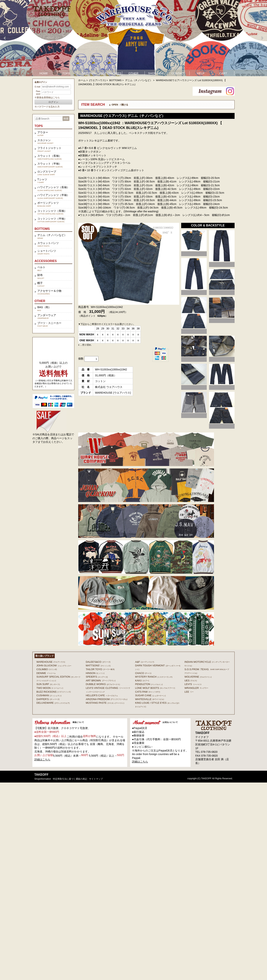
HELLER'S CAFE (102, 695)
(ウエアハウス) (98, 80)
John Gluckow (54, 665)
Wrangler (196, 688)
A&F (144, 662)
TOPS (66, 73)
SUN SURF (48, 684)
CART (223, 73)
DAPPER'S (48, 699)
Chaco (143, 673)
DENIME (46, 673)
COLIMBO (47, 669)
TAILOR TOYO (100, 669)
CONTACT (178, 73)
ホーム (82, 80)
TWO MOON (50, 688)
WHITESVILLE (149, 699)
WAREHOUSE (51, 662)
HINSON (95, 673)
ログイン (53, 102)
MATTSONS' (98, 665)
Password (38, 93)
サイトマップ (96, 779)
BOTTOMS (89, 73)
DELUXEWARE (53, 703)
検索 (66, 119)
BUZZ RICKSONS (53, 692)
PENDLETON (149, 684)
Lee (189, 692)
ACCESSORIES (111, 73)
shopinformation (43, 779)
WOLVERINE (198, 677)
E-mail (37, 87)
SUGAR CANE (150, 695)
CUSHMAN (49, 695)
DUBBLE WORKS (103, 684)
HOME (44, 73)
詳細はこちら (42, 759)
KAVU (142, 681)
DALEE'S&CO (98, 662)
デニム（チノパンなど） (139, 80)
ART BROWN (101, 681)
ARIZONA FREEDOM (107, 699)
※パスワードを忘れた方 (47, 107)
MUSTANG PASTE (105, 703)
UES (191, 681)
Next (262, 38)
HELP (201, 73)
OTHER (133, 73)
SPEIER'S (97, 677)
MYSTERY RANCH (154, 677)
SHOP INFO (156, 73)
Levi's (193, 684)
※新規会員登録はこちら (47, 98)
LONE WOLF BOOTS (155, 688)
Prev (5, 38)
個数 (81, 359)
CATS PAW (147, 692)
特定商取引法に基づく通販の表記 (70, 779)
